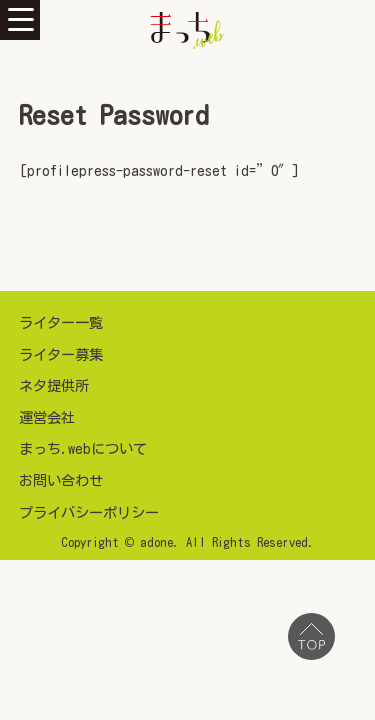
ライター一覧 (61, 322)
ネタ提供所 (54, 385)
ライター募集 (61, 354)
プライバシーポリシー (89, 512)
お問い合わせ (61, 480)
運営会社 (47, 417)
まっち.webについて (83, 448)
